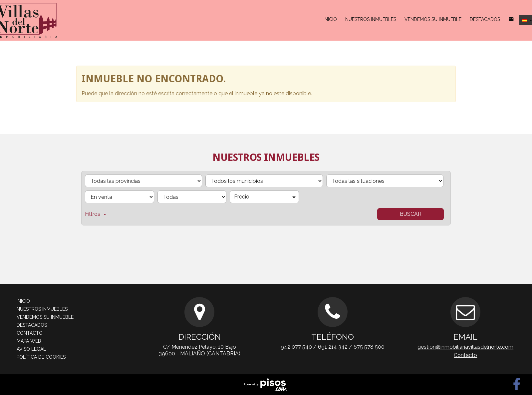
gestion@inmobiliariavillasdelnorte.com (465, 347)
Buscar (411, 214)
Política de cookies (41, 357)
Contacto (30, 333)
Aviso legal (31, 349)
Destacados (485, 19)
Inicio (330, 19)
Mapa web (29, 341)
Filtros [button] (96, 214)
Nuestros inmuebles (371, 19)
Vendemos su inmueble (433, 19)
